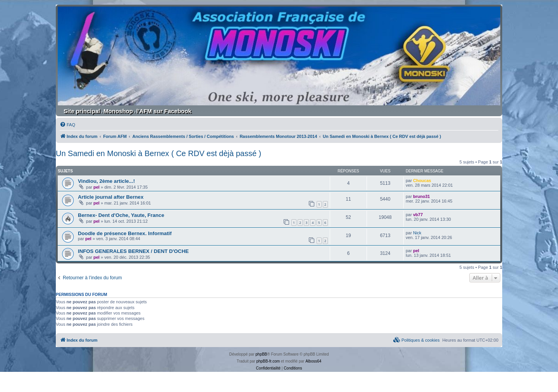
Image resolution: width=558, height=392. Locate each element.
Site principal (82, 111)
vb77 (418, 215)
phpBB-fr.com (268, 361)
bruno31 (421, 196)
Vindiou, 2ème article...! (106, 181)
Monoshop (118, 111)
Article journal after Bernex (111, 197)
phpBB (261, 354)
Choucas (422, 181)
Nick (417, 233)
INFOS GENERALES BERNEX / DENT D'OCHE (133, 251)
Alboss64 (313, 361)
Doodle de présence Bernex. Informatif (125, 233)
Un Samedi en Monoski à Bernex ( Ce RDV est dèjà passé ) (158, 153)
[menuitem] (67, 125)
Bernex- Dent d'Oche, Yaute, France (121, 215)
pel (96, 187)
